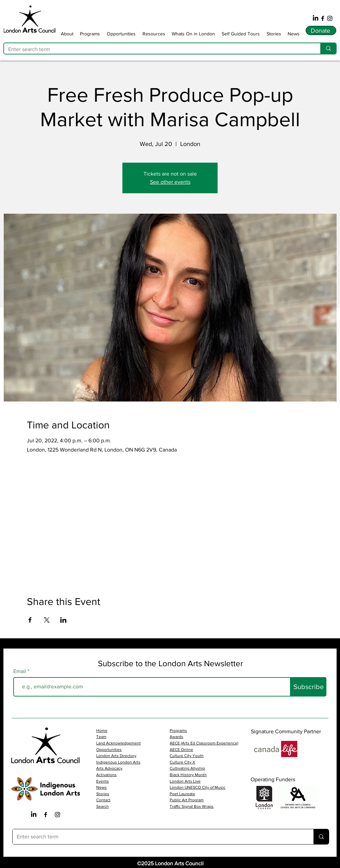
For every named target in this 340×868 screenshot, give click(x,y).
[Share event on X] (47, 620)
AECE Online (181, 750)
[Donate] (321, 30)
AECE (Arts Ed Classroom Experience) (204, 743)
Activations (106, 775)
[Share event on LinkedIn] (63, 620)
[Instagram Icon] (57, 815)
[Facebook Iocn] (46, 815)
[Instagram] (330, 18)
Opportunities (109, 750)
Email (20, 671)
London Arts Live (185, 781)
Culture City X (182, 762)
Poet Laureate (182, 794)
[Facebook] (323, 18)
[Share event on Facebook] (30, 620)
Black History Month (188, 775)
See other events (170, 182)
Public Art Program (187, 800)
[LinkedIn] (316, 18)
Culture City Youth (187, 756)
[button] (67, 34)
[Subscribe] (309, 687)
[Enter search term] (157, 49)
